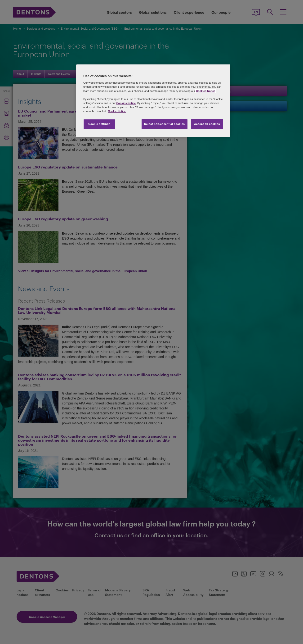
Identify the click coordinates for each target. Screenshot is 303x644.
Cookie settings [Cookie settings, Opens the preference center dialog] (99, 124)
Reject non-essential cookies (165, 124)
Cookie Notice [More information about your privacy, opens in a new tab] (117, 111)
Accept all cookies (207, 124)
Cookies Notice (205, 91)
